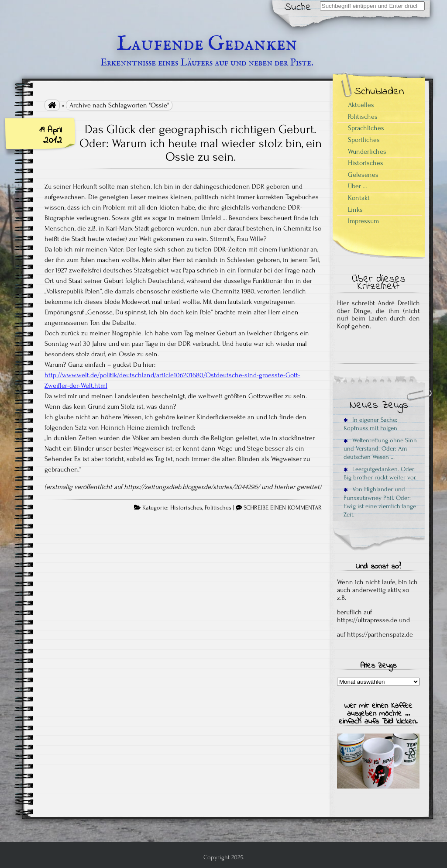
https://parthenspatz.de (380, 634)
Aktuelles (361, 105)
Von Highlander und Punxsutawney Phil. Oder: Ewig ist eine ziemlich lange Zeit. (380, 502)
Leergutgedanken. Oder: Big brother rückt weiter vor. (380, 473)
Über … (358, 186)
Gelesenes (363, 175)
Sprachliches (366, 128)
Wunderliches (367, 152)
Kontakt (359, 198)
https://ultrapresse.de (367, 620)
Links (355, 210)
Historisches (186, 508)
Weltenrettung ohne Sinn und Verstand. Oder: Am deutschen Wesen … (380, 449)
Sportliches (364, 140)
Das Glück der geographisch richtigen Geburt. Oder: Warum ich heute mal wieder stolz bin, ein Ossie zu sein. (201, 143)
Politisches (218, 508)
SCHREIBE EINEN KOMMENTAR (283, 508)
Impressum (363, 221)
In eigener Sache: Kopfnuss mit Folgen (370, 424)
